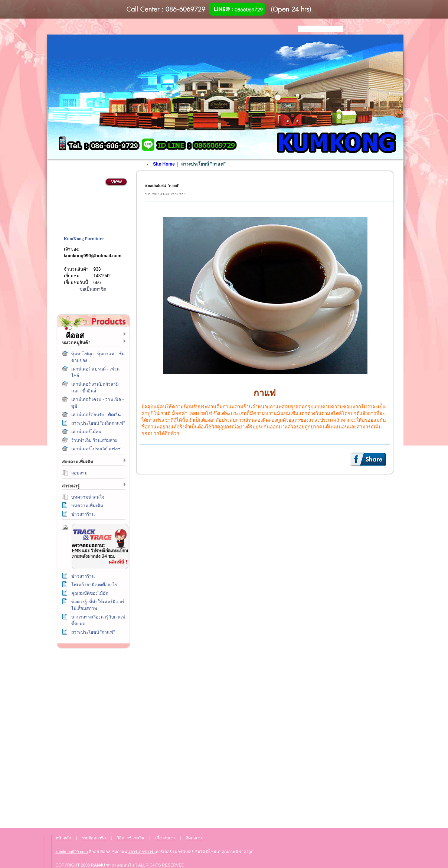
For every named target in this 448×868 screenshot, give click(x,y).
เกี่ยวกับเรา (92, 737)
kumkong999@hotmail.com (93, 256)
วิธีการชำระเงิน (92, 669)
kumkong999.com (72, 852)
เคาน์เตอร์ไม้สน (86, 432)
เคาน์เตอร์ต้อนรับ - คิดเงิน (96, 415)
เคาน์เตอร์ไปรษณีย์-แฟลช (96, 449)
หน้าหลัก (63, 838)
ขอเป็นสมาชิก (93, 289)
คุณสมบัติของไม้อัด (90, 593)
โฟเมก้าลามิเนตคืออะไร (94, 585)
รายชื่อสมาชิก (94, 838)
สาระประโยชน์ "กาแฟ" (93, 632)
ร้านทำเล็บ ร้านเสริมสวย (94, 440)
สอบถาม (79, 473)
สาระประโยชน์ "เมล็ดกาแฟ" (98, 423)
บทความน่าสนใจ (88, 497)
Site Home (164, 164)
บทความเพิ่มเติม (87, 506)
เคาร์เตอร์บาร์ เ (142, 852)
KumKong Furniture (84, 239)
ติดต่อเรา (92, 703)
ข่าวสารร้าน (83, 514)
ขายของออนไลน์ (122, 865)
